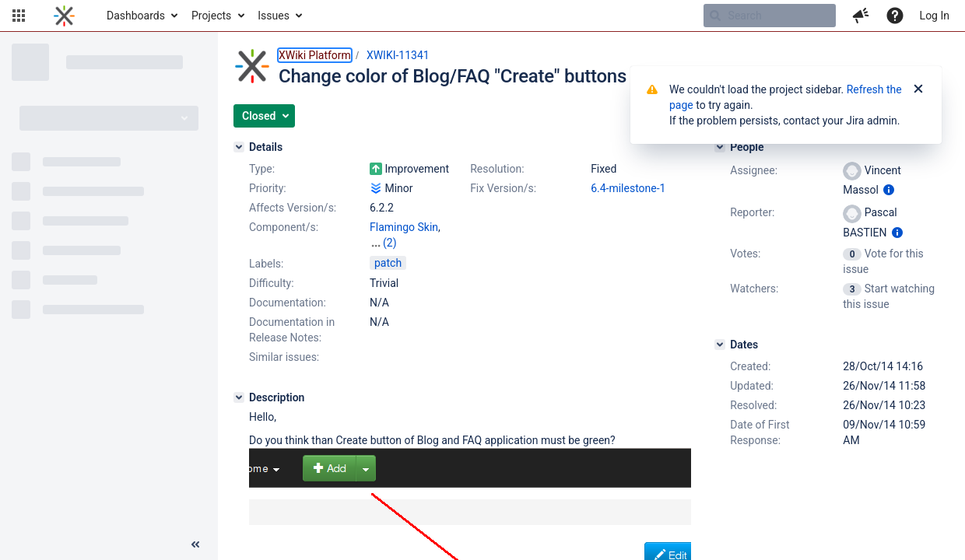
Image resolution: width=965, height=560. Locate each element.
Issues (274, 16)
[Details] (239, 147)
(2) (390, 243)
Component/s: (284, 227)
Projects (211, 16)
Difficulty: (272, 283)
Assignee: (754, 170)
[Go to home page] (64, 16)
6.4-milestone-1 (628, 188)
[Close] (918, 89)
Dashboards (136, 16)
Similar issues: (284, 357)
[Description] (239, 397)
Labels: (266, 264)
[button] (19, 16)
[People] (720, 147)
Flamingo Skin (404, 227)
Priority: (268, 188)
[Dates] (720, 345)
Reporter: (752, 212)
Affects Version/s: (293, 208)
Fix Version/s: (503, 188)
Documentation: (288, 303)
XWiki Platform (315, 55)
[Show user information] (889, 190)
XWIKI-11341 (398, 55)
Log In (935, 16)
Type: (262, 169)
